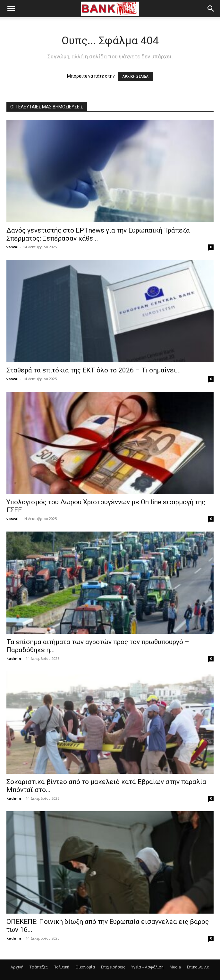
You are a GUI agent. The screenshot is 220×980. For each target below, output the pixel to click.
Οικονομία (85, 967)
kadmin (14, 658)
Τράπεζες (38, 967)
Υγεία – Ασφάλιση (147, 967)
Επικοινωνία (198, 967)
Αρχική (17, 967)
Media (175, 967)
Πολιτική (61, 967)
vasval (13, 247)
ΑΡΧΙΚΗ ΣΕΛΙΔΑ (135, 77)
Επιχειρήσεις (113, 967)
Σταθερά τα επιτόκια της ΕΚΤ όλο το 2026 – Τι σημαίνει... (94, 370)
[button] (11, 9)
